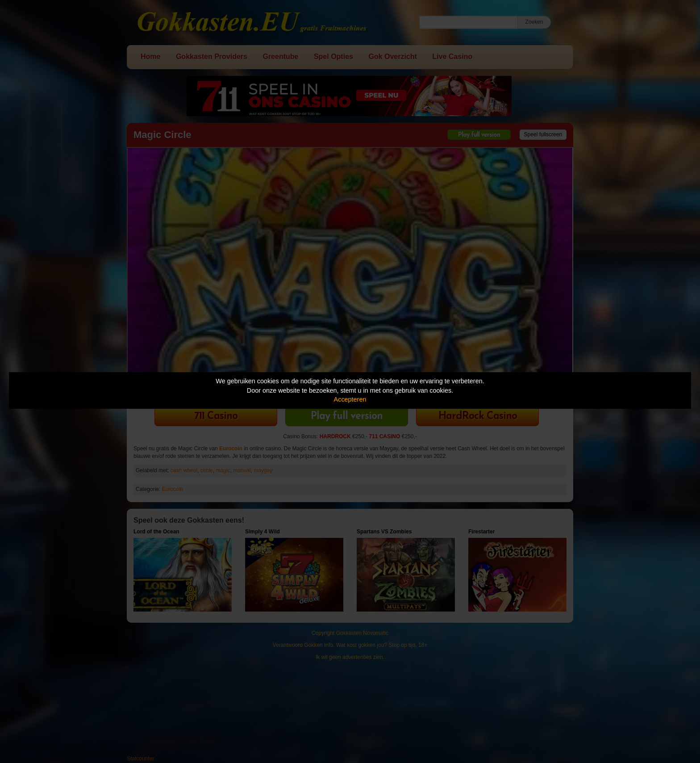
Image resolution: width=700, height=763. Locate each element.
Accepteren (350, 399)
